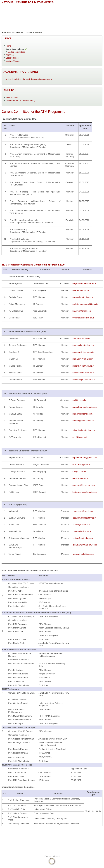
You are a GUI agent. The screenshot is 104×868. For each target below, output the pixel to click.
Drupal (57, 856)
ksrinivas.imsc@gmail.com (85, 492)
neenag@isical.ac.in (82, 531)
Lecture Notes (12, 58)
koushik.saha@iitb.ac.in (83, 373)
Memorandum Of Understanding (21, 101)
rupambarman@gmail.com (85, 407)
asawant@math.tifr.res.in (84, 380)
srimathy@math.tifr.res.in (84, 430)
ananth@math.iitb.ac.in (83, 421)
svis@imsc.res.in (80, 437)
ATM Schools (12, 98)
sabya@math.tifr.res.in (83, 538)
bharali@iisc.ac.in (81, 290)
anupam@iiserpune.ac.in (84, 485)
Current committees (15, 49)
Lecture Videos (13, 61)
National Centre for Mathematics (28, 2)
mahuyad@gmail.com (83, 414)
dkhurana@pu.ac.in (82, 464)
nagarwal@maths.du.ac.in (85, 283)
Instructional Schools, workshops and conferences (29, 79)
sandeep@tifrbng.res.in (83, 352)
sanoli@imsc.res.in (81, 338)
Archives (10, 55)
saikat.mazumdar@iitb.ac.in (85, 304)
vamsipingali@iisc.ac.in (84, 554)
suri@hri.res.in (79, 400)
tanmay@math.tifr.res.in (83, 345)
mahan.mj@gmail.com (83, 359)
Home (4, 32)
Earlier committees (17, 52)
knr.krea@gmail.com (82, 311)
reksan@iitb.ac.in (80, 478)
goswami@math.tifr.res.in (84, 518)
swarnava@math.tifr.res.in (85, 545)
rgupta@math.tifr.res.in (83, 297)
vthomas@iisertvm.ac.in (84, 318)
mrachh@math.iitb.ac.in (83, 366)
